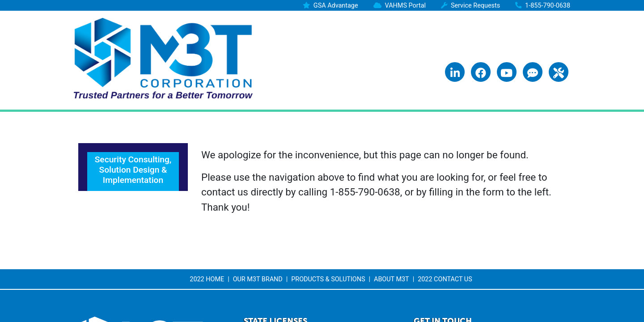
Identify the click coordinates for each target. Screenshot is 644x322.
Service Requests (475, 6)
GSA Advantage (336, 6)
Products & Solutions (328, 279)
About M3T (392, 279)
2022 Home (207, 279)
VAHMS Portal (405, 6)
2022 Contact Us (445, 279)
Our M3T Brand (258, 279)
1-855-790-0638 (548, 6)
